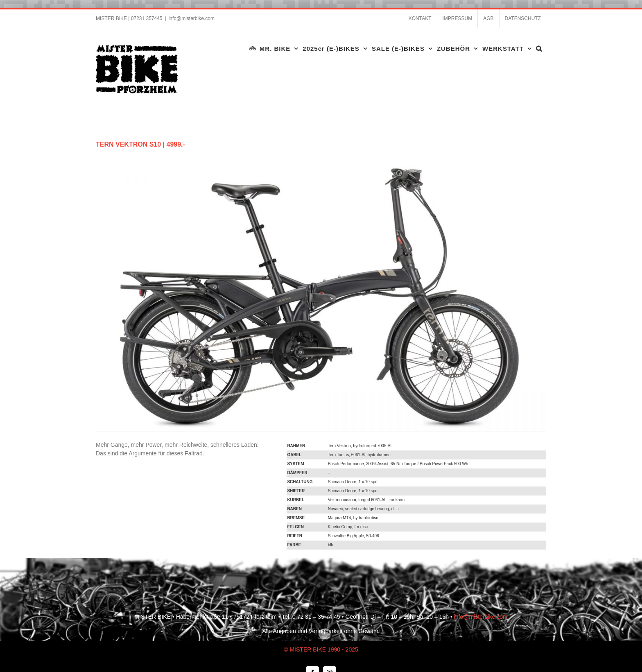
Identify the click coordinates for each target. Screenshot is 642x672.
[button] (539, 48)
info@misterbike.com (192, 18)
